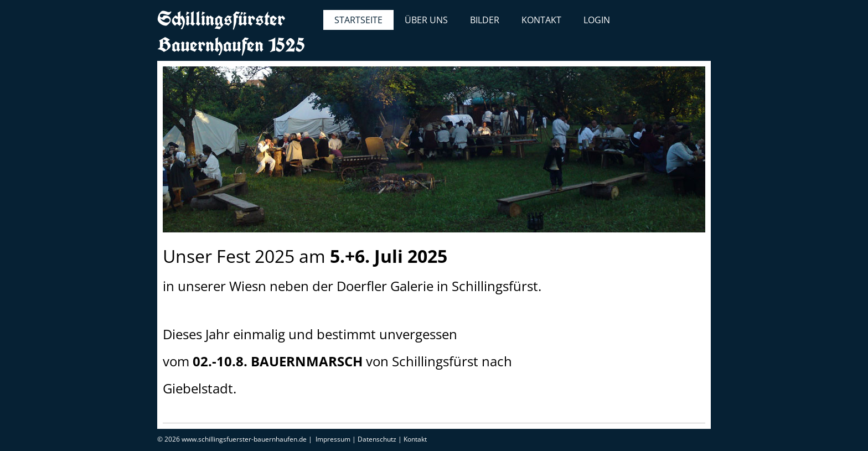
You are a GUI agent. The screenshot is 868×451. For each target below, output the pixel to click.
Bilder (485, 20)
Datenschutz (377, 439)
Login (597, 20)
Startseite (358, 20)
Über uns (426, 20)
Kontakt (541, 20)
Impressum (333, 439)
